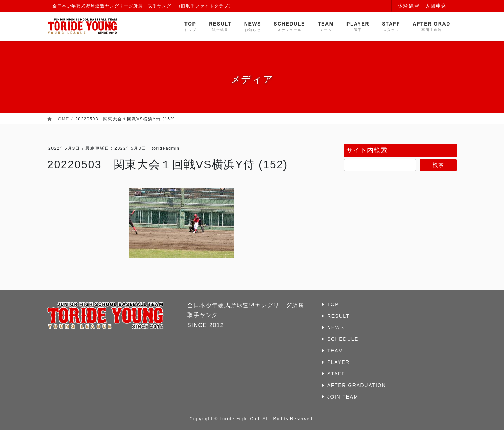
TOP (333, 304)
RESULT (338, 316)
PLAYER (338, 362)
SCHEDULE (343, 339)
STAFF (336, 374)
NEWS (336, 327)
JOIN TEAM (343, 397)
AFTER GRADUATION (357, 385)
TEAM (335, 351)
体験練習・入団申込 (422, 6)
